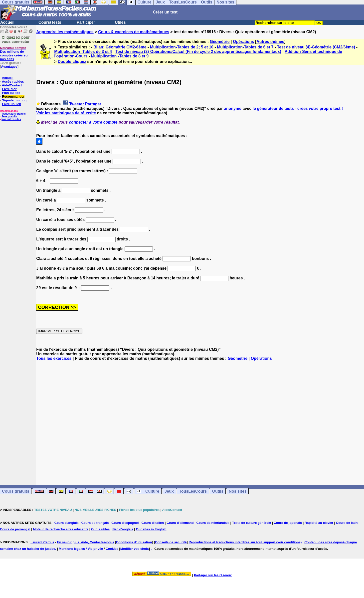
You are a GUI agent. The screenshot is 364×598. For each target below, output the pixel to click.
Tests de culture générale (252, 523)
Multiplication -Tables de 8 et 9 (120, 56)
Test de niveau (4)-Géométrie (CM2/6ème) (316, 47)
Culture (152, 491)
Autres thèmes (270, 42)
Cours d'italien (153, 523)
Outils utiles (100, 529)
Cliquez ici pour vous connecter (16, 39)
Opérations (243, 42)
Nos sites (238, 491)
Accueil (7, 22)
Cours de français (95, 523)
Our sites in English (151, 529)
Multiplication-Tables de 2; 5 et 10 (182, 47)
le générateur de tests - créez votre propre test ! (298, 108)
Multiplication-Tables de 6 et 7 (245, 47)
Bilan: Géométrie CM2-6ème (120, 47)
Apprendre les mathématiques (65, 32)
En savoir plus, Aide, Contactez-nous (86, 542)
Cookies (112, 549)
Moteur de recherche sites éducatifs (61, 529)
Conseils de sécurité (171, 542)
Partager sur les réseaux (213, 575)
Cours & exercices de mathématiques (134, 32)
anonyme (233, 108)
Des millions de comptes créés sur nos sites (14, 53)
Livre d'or (9, 89)
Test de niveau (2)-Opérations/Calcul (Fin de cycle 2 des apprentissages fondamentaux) (198, 52)
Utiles (120, 22)
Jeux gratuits (9, 116)
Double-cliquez (72, 62)
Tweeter (77, 104)
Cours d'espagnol (125, 523)
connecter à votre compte (93, 122)
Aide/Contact (12, 85)
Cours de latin (347, 523)
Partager (93, 104)
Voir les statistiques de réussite (66, 113)
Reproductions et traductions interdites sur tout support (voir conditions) (245, 542)
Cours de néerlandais (213, 523)
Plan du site (11, 93)
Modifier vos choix (135, 549)
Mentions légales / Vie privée (81, 549)
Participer (86, 22)
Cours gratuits (16, 491)
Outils (218, 491)
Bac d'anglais (123, 529)
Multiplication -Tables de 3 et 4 (83, 52)
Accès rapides (13, 82)
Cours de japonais (288, 523)
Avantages (9, 67)
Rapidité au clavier (319, 523)
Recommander (13, 97)
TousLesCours (193, 491)
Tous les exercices (54, 358)
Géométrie (220, 42)
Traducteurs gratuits (14, 114)
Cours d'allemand (180, 523)
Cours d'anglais (67, 523)
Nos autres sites (11, 119)
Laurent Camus (42, 542)
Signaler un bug (14, 100)
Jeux (169, 491)
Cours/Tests (50, 22)
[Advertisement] (200, 418)
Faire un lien (12, 104)
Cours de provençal (15, 529)
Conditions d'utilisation (134, 542)
